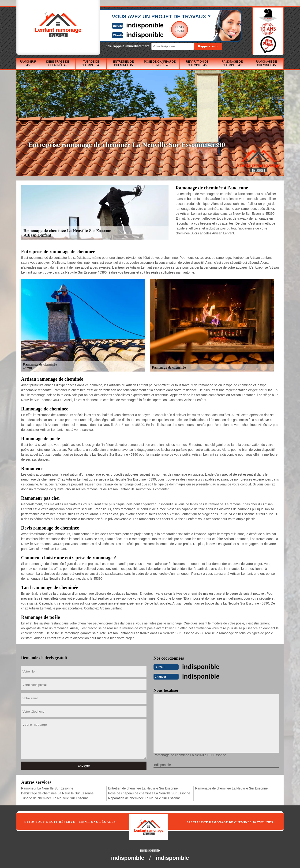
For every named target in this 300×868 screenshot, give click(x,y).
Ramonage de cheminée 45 (232, 63)
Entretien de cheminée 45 (124, 63)
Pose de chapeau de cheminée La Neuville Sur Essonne (149, 793)
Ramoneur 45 (28, 63)
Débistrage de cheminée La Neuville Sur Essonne (57, 793)
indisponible (136, 25)
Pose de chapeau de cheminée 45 (160, 63)
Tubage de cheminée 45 (91, 63)
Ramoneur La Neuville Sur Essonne (47, 788)
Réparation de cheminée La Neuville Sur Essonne (144, 798)
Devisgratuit (172, 29)
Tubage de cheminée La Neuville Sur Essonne (55, 798)
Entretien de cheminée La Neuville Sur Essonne (143, 788)
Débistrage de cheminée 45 (58, 63)
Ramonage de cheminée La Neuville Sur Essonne (232, 788)
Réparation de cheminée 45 (197, 63)
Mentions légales (98, 821)
